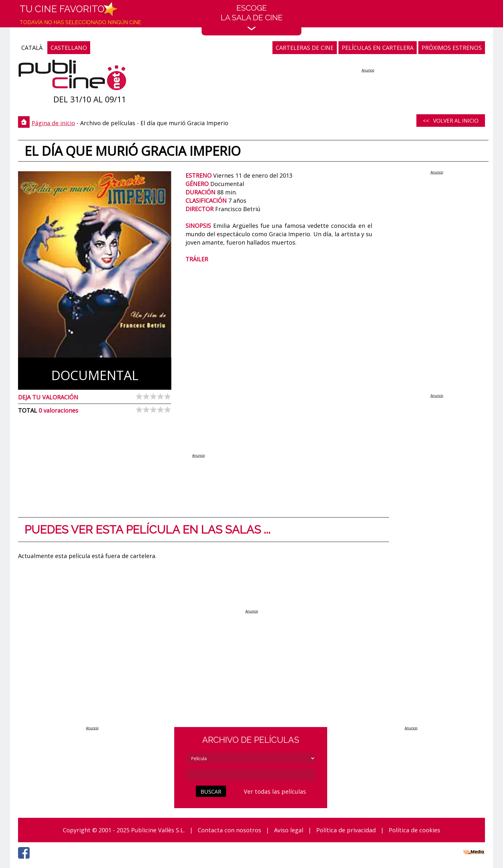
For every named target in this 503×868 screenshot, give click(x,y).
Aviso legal (289, 830)
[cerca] (251, 775)
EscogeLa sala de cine (252, 17)
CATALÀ (32, 48)
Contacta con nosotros (229, 830)
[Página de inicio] (72, 76)
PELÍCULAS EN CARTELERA (378, 48)
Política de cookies (414, 830)
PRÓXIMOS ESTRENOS (452, 48)
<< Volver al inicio (451, 121)
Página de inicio (53, 123)
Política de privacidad (346, 830)
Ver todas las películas (275, 791)
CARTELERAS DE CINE (305, 48)
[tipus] (251, 758)
